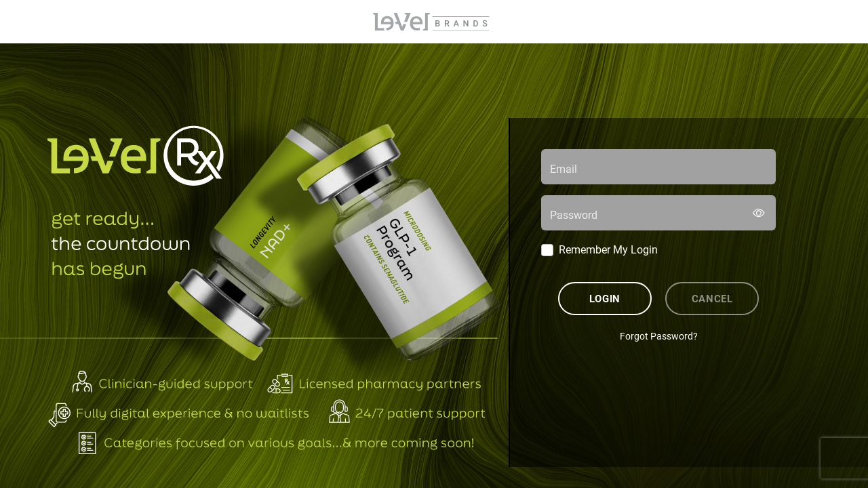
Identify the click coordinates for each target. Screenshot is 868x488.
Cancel (712, 298)
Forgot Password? (659, 336)
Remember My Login (608, 249)
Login (605, 298)
